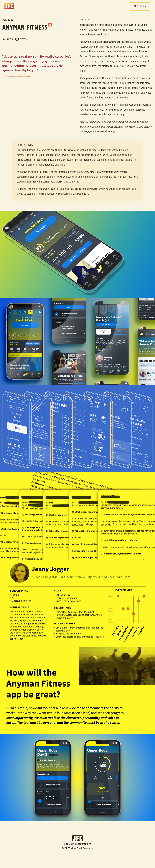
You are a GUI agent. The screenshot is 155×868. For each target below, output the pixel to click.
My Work (140, 7)
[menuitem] (140, 7)
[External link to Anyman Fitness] (50, 24)
